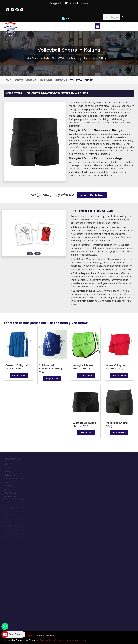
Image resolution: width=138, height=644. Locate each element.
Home (7, 80)
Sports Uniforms (25, 80)
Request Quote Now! (92, 195)
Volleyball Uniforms (53, 80)
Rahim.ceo (69, 19)
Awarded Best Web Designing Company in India (63, 640)
